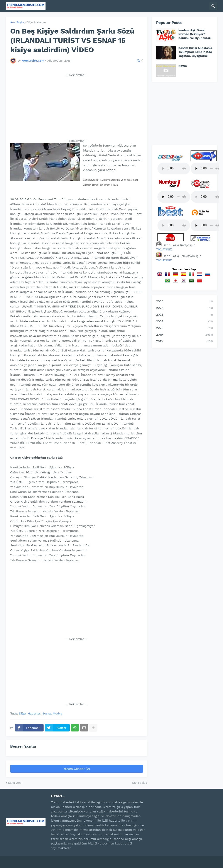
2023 (184, 315)
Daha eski (139, 783)
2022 (184, 322)
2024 (184, 308)
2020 (184, 328)
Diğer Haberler (36, 22)
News (182, 66)
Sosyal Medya (52, 713)
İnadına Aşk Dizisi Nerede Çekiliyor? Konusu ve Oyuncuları (195, 34)
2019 (184, 335)
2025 (184, 302)
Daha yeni (15, 783)
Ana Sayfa (17, 22)
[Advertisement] (77, 108)
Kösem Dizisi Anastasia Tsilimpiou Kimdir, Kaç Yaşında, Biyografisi (195, 52)
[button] (213, 6)
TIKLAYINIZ (164, 249)
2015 (184, 341)
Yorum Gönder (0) (77, 769)
